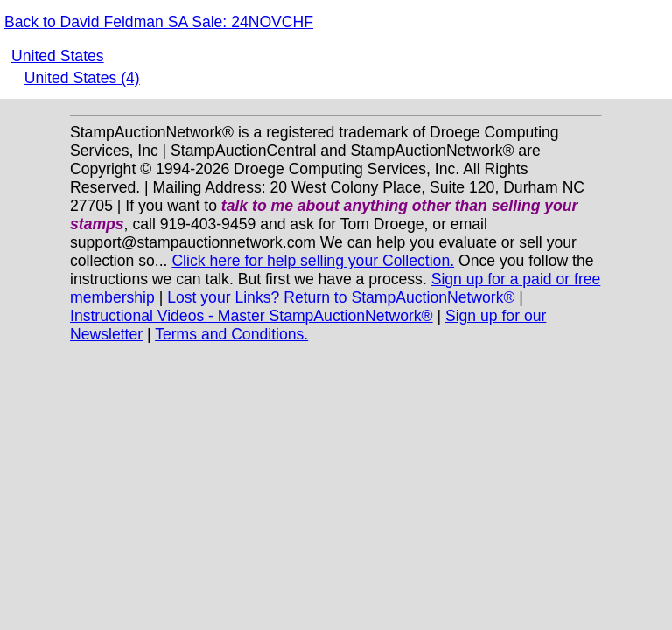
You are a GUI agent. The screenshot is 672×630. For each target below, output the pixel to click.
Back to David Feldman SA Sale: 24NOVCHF (159, 22)
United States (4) (82, 78)
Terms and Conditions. (231, 334)
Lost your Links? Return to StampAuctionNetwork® (341, 297)
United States (58, 56)
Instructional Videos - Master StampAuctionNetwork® (252, 316)
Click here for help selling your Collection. (313, 261)
